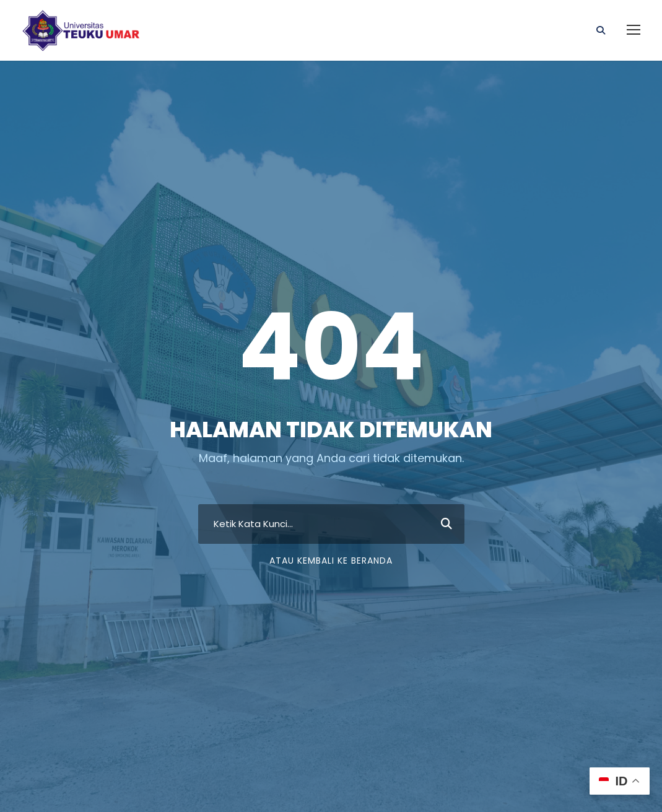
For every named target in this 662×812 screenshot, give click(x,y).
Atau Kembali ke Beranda (331, 561)
